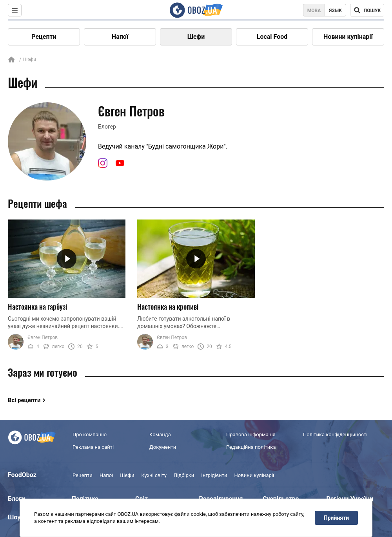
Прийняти (336, 518)
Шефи (196, 37)
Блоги (16, 499)
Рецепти (44, 37)
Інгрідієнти (214, 475)
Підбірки (184, 475)
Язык (335, 11)
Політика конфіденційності (335, 434)
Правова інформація (251, 434)
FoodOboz (22, 475)
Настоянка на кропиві (168, 307)
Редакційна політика (251, 447)
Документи (163, 447)
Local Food (272, 37)
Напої (120, 37)
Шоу (14, 517)
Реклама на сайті (93, 447)
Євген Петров (43, 337)
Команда (160, 434)
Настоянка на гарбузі (37, 307)
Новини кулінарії (348, 37)
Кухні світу (154, 475)
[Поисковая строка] (367, 10)
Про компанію (90, 434)
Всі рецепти (24, 400)
